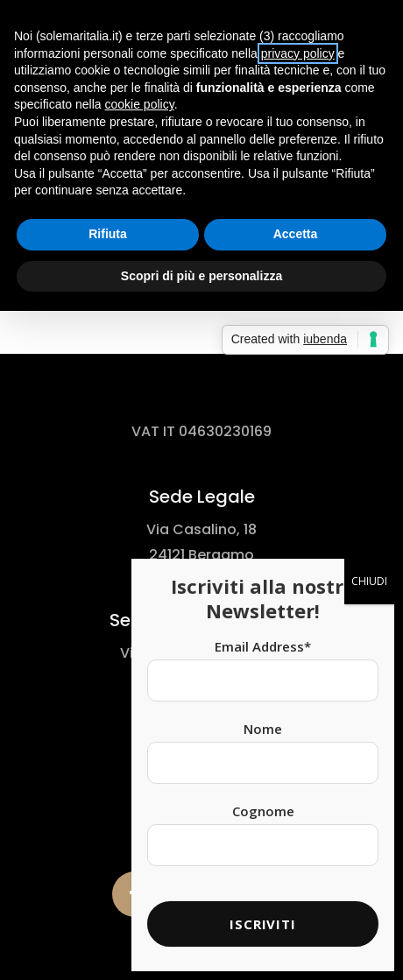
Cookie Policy (207, 796)
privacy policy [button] (298, 53)
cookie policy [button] (140, 104)
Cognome (263, 462)
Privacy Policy (207, 775)
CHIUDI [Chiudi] (369, 232)
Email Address (263, 297)
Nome (263, 379)
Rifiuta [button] (108, 234)
